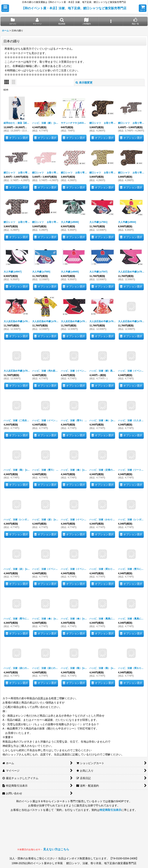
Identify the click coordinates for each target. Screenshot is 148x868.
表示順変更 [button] (84, 83)
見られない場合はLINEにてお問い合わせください (100, 833)
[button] (5, 8)
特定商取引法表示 (110, 810)
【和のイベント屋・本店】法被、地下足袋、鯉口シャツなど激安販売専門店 (74, 8)
